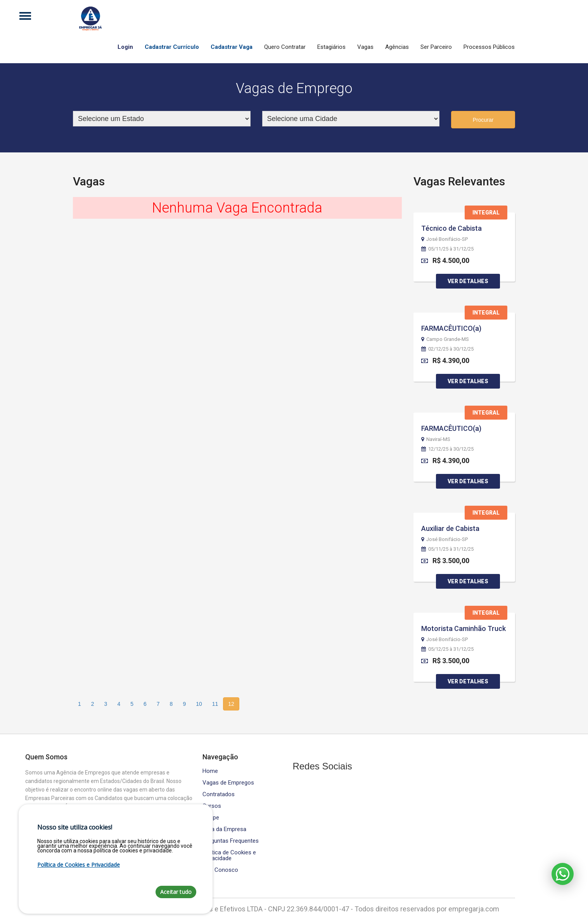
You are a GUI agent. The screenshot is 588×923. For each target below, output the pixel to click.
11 (215, 704)
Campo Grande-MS (445, 339)
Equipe (211, 818)
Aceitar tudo (176, 892)
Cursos (212, 806)
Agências (397, 47)
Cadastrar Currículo (172, 47)
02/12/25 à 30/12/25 (447, 349)
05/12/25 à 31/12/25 (447, 649)
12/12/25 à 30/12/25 (447, 449)
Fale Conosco (220, 870)
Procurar (483, 120)
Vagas (365, 47)
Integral (486, 213)
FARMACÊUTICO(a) (451, 328)
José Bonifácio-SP (444, 239)
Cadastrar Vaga (232, 47)
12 (231, 704)
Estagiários (331, 47)
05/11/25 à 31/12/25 (447, 249)
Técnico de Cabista (451, 228)
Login (125, 47)
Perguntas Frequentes (231, 841)
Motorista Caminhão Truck (463, 628)
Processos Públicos (489, 47)
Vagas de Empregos (228, 783)
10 (199, 704)
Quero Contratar (285, 47)
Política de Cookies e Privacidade (229, 856)
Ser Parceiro (436, 47)
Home (210, 771)
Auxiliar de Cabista (450, 528)
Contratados (219, 794)
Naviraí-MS (436, 439)
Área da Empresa (224, 829)
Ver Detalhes (468, 281)
